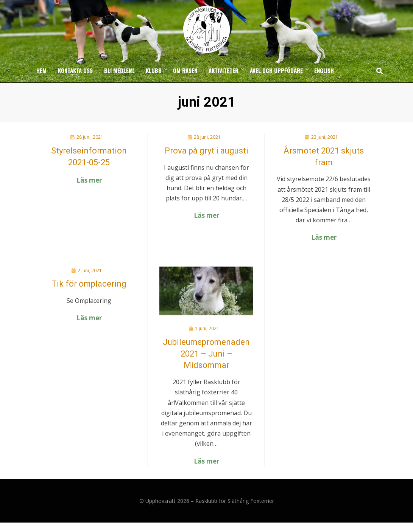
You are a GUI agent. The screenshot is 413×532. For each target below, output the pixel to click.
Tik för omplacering (89, 293)
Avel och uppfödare (276, 80)
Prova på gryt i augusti (206, 160)
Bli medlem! (119, 80)
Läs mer (89, 190)
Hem (41, 80)
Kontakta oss (75, 80)
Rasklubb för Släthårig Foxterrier (235, 510)
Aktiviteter (224, 80)
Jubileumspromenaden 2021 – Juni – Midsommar (206, 363)
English (324, 80)
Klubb (154, 80)
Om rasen (185, 80)
